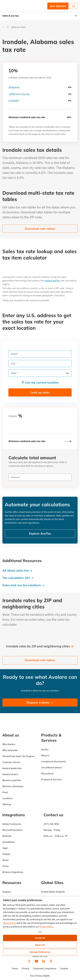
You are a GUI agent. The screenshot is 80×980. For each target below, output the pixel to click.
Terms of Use (9, 923)
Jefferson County (19, 94)
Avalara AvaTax (52, 281)
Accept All (40, 938)
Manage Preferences (40, 952)
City (13, 364)
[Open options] (67, 373)
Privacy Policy (46, 927)
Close (40, 932)
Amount (15, 477)
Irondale (14, 101)
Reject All (40, 945)
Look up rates (40, 392)
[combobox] (40, 373)
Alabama (14, 88)
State (14, 373)
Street (14, 354)
